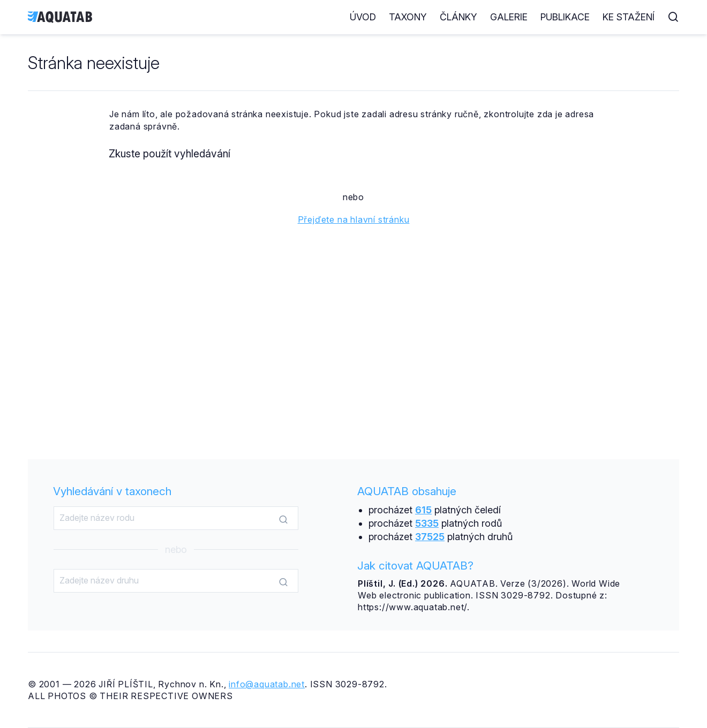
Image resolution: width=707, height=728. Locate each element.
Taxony (408, 17)
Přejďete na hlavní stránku (354, 219)
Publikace (565, 17)
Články (458, 17)
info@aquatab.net (267, 684)
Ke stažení (629, 17)
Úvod (363, 17)
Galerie (509, 17)
